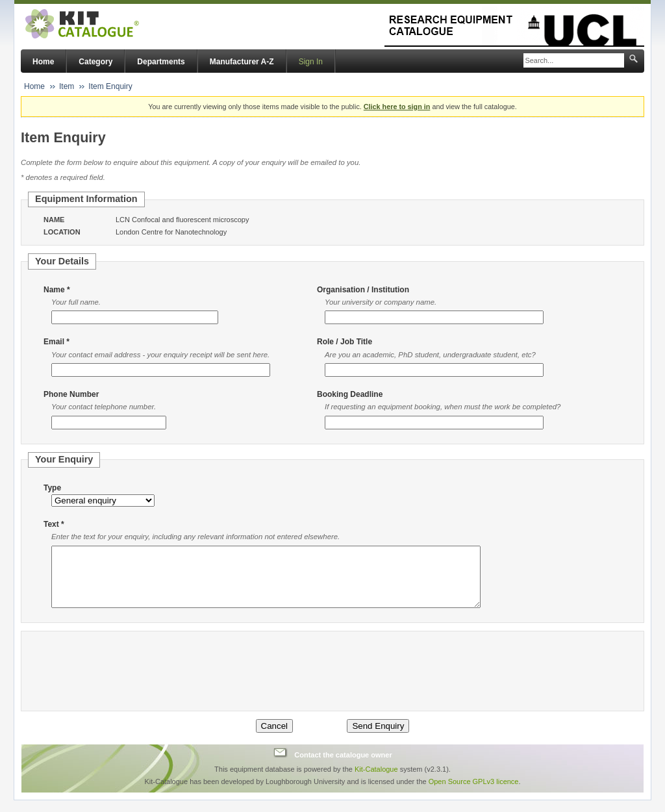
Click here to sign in (397, 107)
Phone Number (71, 394)
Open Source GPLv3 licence (474, 793)
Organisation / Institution (363, 290)
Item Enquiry (110, 86)
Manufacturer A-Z (242, 62)
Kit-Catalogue (376, 781)
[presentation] (134, 683)
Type (52, 488)
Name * (57, 290)
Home (43, 62)
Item (67, 86)
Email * (56, 342)
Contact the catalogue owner (343, 766)
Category (95, 62)
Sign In (311, 62)
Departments (161, 62)
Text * (54, 524)
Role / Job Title (345, 342)
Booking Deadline (350, 394)
